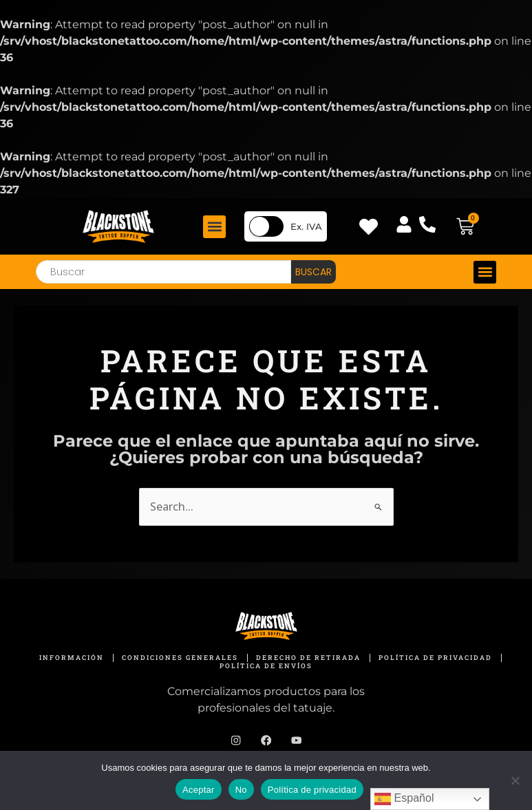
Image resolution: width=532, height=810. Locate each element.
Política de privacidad (312, 790)
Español (404, 799)
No (241, 790)
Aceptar (199, 790)
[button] (214, 227)
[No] (515, 780)
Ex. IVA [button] (306, 226)
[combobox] (163, 273)
